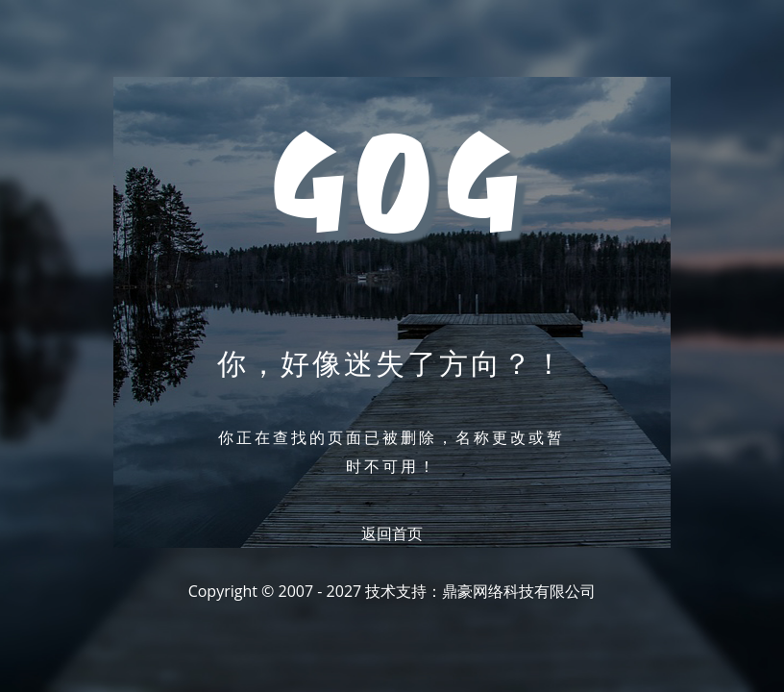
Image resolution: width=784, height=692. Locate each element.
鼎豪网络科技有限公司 (519, 591)
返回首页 (392, 533)
